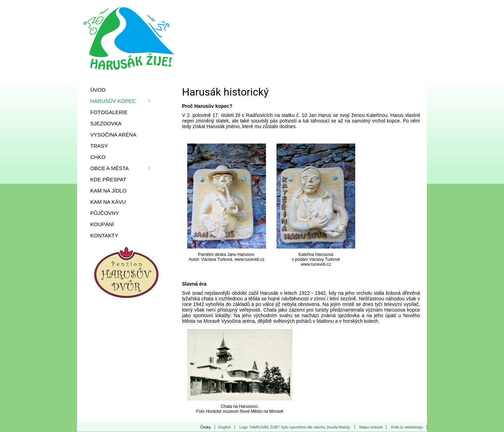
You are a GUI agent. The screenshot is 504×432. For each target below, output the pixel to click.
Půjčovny (105, 213)
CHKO (98, 157)
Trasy (99, 146)
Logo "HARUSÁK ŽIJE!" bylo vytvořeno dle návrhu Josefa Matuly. (295, 427)
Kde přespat (108, 179)
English (225, 427)
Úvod (98, 90)
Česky (206, 427)
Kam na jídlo (108, 191)
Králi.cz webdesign (407, 427)
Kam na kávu (108, 202)
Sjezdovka (106, 123)
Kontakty (104, 235)
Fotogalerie (109, 112)
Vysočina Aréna (113, 135)
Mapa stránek (371, 427)
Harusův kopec (113, 101)
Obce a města (110, 168)
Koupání (102, 224)
